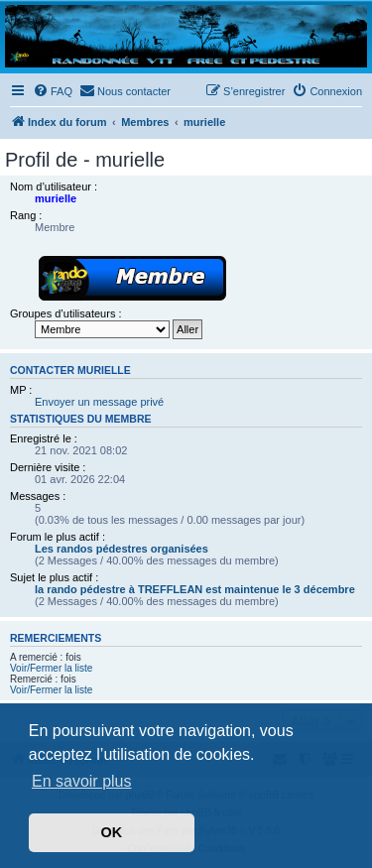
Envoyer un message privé (99, 402)
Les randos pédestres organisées (122, 549)
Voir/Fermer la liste (51, 668)
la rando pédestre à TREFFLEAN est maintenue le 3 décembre (195, 589)
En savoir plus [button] (82, 781)
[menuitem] (53, 91)
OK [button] (112, 832)
